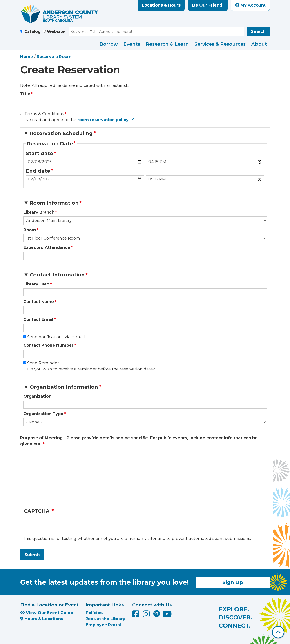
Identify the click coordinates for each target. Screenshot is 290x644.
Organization (37, 396)
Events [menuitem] (132, 44)
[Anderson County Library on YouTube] (167, 615)
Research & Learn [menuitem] (167, 44)
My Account (250, 5)
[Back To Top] (278, 632)
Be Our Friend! (208, 5)
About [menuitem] (259, 44)
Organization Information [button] (64, 387)
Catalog (32, 31)
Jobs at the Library (105, 619)
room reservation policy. (104, 120)
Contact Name (39, 302)
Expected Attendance (47, 247)
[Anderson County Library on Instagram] (147, 615)
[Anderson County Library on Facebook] (136, 615)
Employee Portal (103, 625)
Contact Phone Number (48, 345)
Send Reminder (43, 363)
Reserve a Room (54, 57)
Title (25, 94)
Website (56, 31)
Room (30, 230)
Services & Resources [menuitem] (220, 44)
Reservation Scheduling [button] (61, 133)
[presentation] (57, 527)
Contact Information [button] (57, 275)
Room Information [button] (54, 203)
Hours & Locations (42, 619)
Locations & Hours (161, 5)
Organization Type (43, 414)
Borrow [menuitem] (109, 44)
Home (27, 57)
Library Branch (39, 212)
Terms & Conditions (44, 114)
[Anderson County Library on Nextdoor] (157, 613)
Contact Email (38, 319)
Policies (94, 613)
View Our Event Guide (47, 613)
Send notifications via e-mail (56, 337)
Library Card (36, 284)
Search (258, 31)
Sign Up (233, 582)
